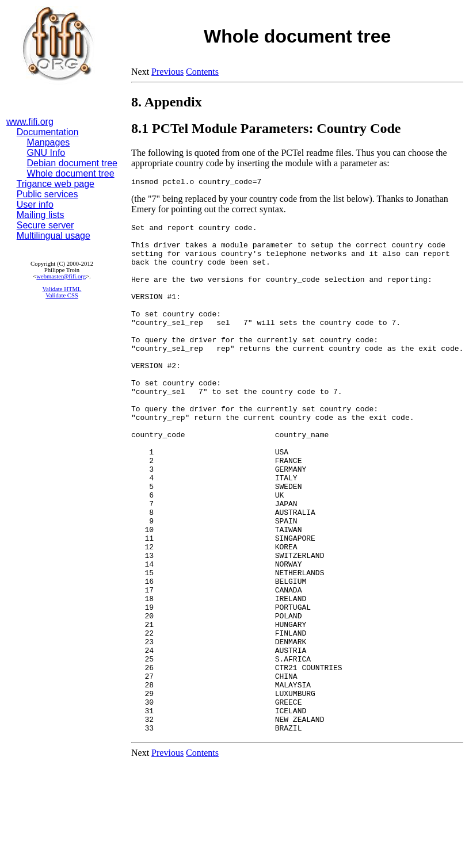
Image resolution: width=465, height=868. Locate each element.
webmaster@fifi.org (61, 276)
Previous (167, 72)
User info (35, 204)
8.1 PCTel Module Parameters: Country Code (266, 128)
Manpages (49, 142)
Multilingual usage (54, 236)
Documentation (48, 132)
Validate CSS (62, 295)
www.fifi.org (30, 122)
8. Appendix (167, 102)
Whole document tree (71, 173)
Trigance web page (56, 184)
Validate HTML (62, 289)
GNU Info (46, 153)
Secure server (45, 225)
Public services (47, 194)
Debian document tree (72, 163)
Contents (202, 72)
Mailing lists (41, 215)
